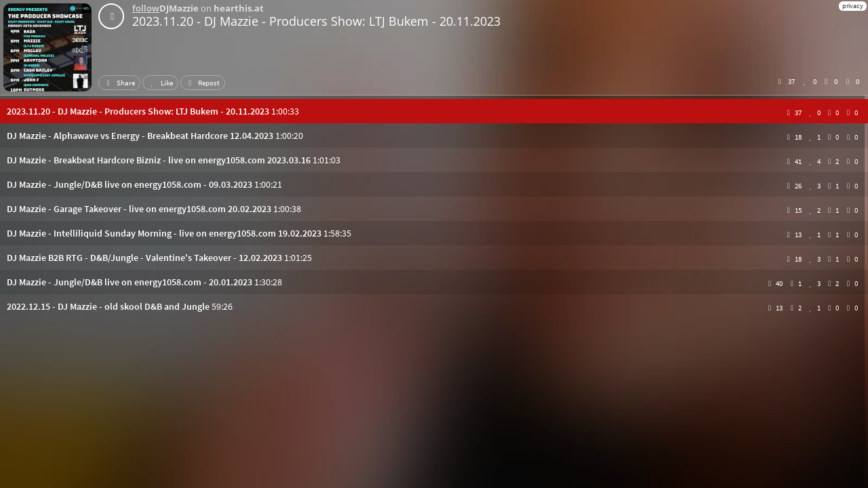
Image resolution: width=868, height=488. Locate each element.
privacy (853, 6)
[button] (434, 111)
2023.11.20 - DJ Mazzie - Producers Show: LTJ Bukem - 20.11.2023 (316, 21)
